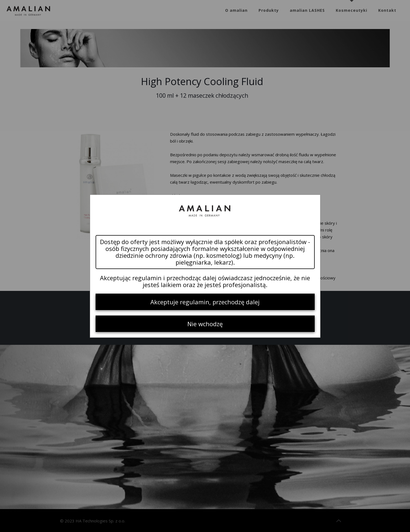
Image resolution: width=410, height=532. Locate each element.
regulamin (147, 278)
